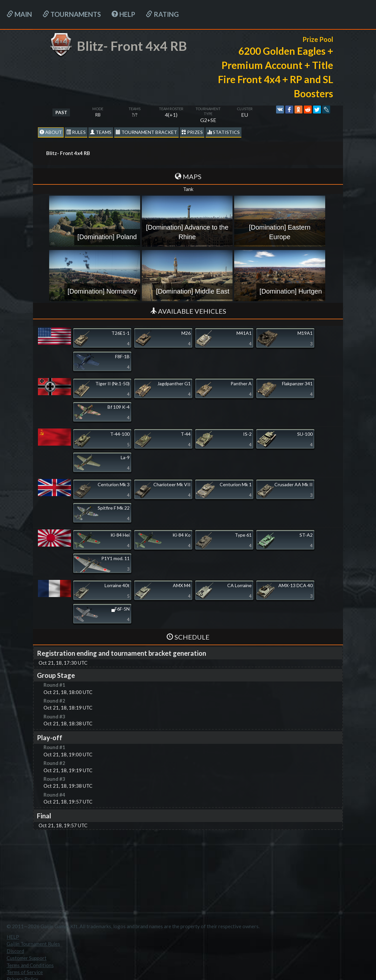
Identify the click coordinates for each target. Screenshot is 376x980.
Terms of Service (25, 972)
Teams (101, 132)
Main (19, 14)
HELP (123, 14)
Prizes (192, 132)
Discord (15, 951)
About (51, 132)
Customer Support (27, 958)
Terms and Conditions (30, 965)
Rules (76, 132)
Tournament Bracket (146, 132)
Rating (162, 14)
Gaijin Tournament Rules (33, 944)
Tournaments (72, 14)
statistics (223, 132)
